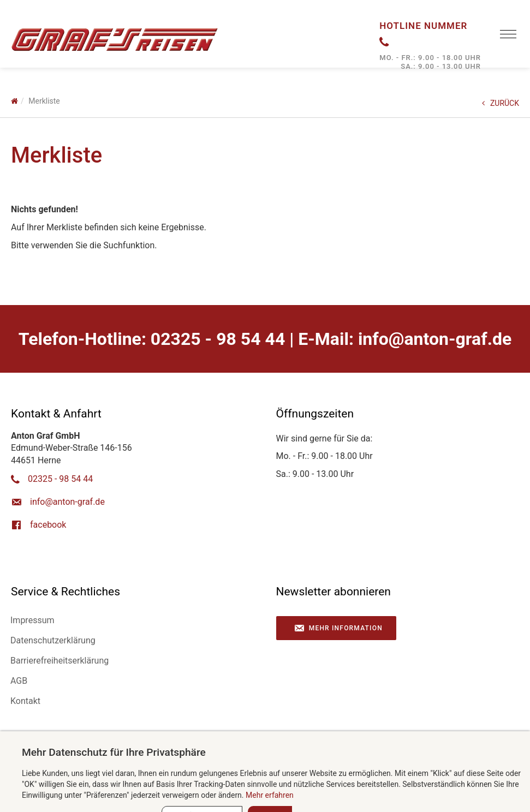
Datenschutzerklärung (53, 640)
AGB (19, 681)
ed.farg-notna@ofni (435, 339)
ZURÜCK (501, 103)
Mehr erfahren (270, 795)
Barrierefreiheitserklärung (59, 661)
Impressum (32, 620)
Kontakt (25, 701)
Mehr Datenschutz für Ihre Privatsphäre (114, 752)
